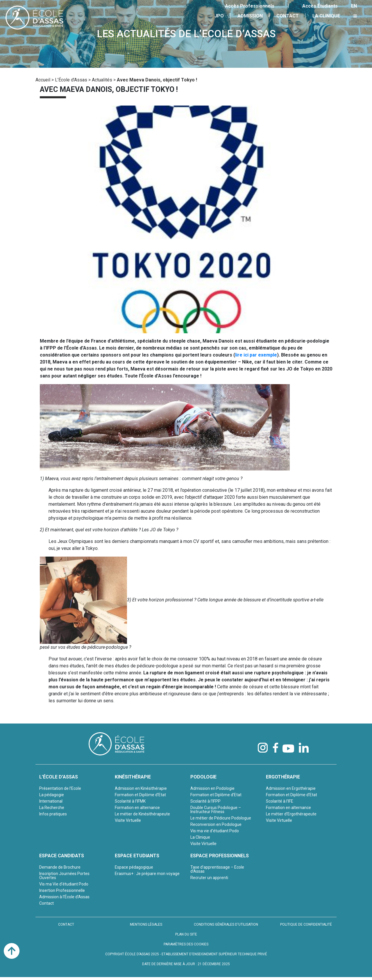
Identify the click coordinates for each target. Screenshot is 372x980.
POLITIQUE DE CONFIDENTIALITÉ (306, 924)
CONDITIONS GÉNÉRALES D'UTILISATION (226, 924)
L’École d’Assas (71, 80)
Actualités (102, 80)
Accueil (43, 80)
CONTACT (66, 924)
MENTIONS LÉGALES (146, 924)
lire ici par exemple (256, 355)
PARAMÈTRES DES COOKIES (186, 944)
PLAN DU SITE (186, 934)
